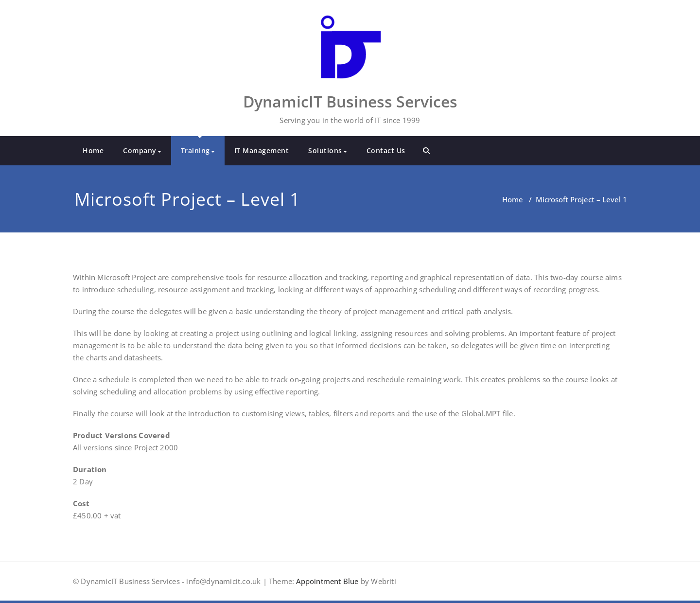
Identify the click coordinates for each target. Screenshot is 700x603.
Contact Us (386, 151)
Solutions (328, 151)
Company (142, 151)
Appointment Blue (326, 581)
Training (198, 151)
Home (93, 151)
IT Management (262, 151)
